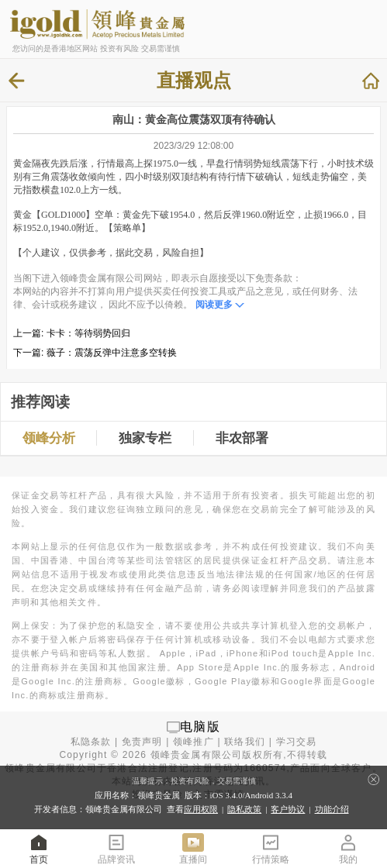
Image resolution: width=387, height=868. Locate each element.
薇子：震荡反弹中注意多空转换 (112, 353)
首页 (39, 848)
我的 (348, 848)
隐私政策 (244, 809)
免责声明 (142, 742)
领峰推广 (193, 742)
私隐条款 (91, 742)
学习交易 (297, 742)
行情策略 (271, 848)
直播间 (193, 848)
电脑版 (200, 727)
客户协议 (288, 809)
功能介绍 (332, 809)
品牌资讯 (116, 848)
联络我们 (245, 742)
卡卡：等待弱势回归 (88, 333)
